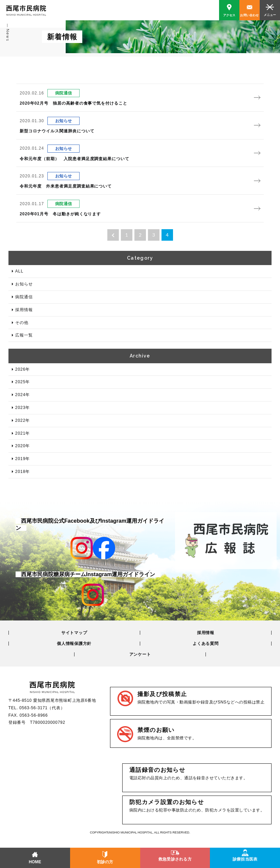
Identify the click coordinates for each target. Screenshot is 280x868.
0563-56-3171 (33, 708)
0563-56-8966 (34, 715)
